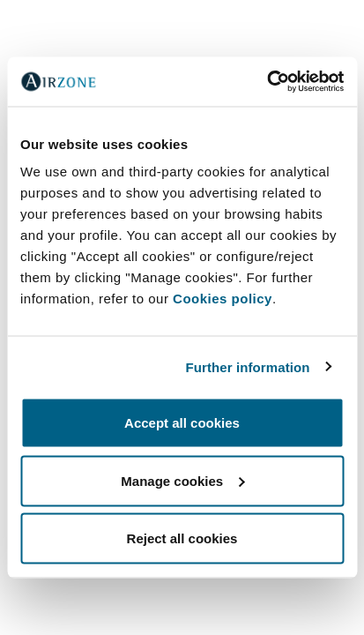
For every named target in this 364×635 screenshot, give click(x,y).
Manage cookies (182, 480)
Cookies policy (223, 299)
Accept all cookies (182, 423)
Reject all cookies (182, 538)
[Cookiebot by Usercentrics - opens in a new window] (267, 82)
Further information (248, 366)
